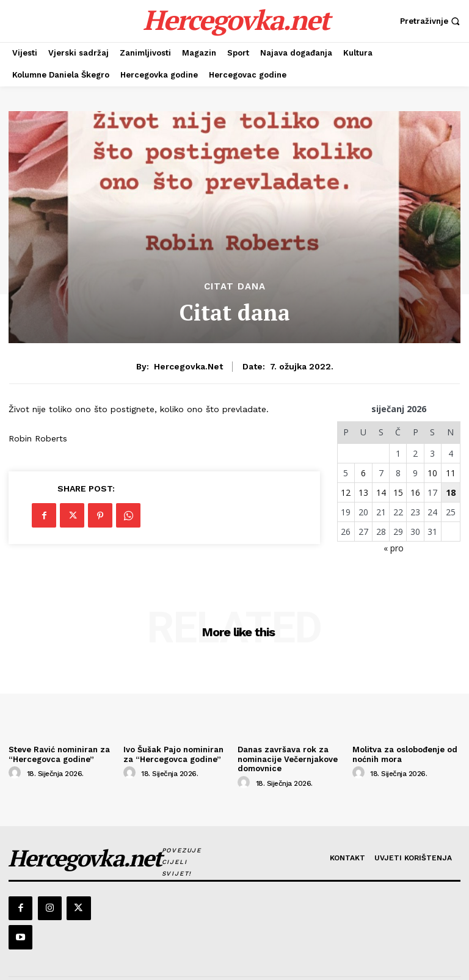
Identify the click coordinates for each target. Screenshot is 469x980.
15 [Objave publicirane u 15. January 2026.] (398, 492)
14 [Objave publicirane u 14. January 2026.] (381, 492)
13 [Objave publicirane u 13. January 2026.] (363, 492)
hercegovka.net (188, 366)
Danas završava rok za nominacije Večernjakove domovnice (288, 759)
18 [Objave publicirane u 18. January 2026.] (451, 492)
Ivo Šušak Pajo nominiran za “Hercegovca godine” (173, 754)
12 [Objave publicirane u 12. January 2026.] (346, 492)
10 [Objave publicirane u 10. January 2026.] (432, 473)
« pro (394, 548)
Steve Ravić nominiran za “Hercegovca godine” (59, 754)
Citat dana (235, 287)
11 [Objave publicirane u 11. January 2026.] (451, 473)
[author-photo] (16, 773)
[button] (431, 21)
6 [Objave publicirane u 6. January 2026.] (363, 473)
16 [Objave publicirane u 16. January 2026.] (415, 492)
